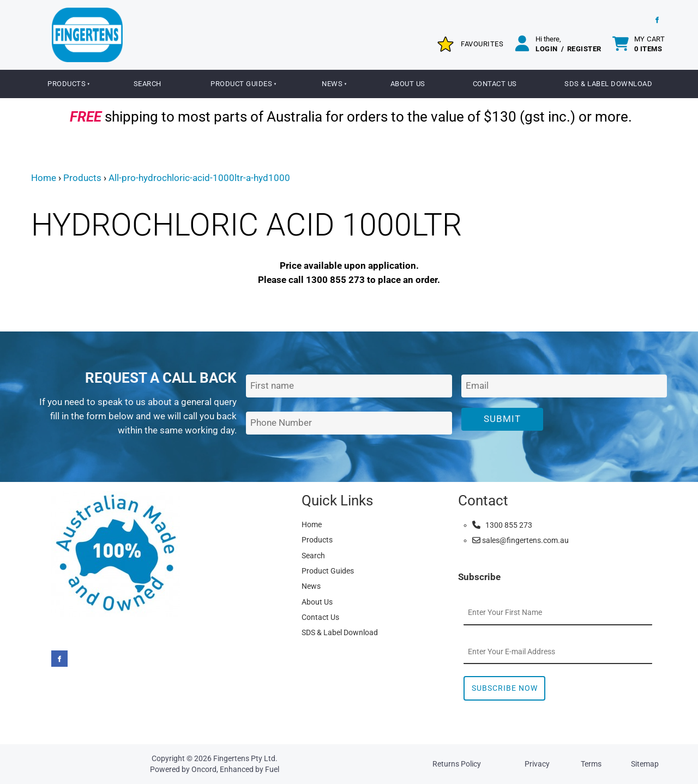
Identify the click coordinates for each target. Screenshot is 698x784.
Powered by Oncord (183, 769)
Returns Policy (457, 764)
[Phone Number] (349, 423)
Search (148, 84)
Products (67, 84)
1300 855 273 (502, 525)
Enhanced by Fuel (249, 769)
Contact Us (495, 84)
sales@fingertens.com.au (521, 540)
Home (44, 178)
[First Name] (349, 386)
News (332, 84)
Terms (591, 764)
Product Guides (241, 84)
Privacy (537, 764)
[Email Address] (564, 386)
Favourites (482, 44)
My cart (650, 44)
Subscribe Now (505, 688)
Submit (502, 419)
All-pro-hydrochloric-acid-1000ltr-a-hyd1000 (199, 178)
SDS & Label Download (608, 84)
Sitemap (645, 764)
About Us (408, 84)
